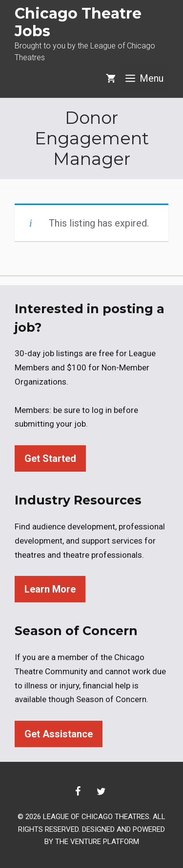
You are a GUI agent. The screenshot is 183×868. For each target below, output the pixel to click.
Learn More (50, 589)
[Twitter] (102, 792)
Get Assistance (59, 734)
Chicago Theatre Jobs (78, 22)
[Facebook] (78, 792)
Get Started (50, 458)
